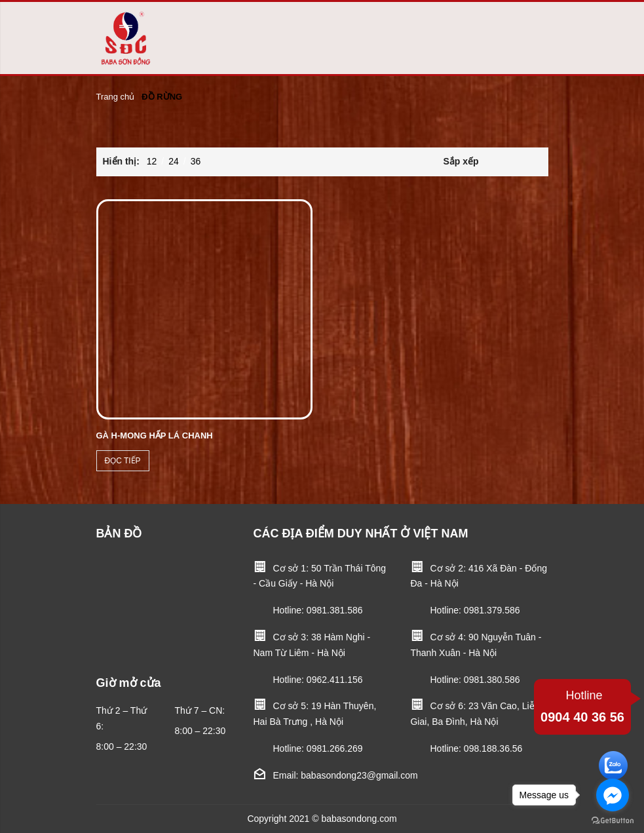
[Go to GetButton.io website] (613, 820)
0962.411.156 (335, 680)
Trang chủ (116, 97)
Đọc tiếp (123, 461)
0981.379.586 (492, 610)
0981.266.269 (335, 748)
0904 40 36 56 (582, 705)
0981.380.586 (492, 680)
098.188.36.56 (493, 748)
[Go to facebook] (613, 795)
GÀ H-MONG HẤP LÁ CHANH (155, 436)
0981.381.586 (335, 610)
